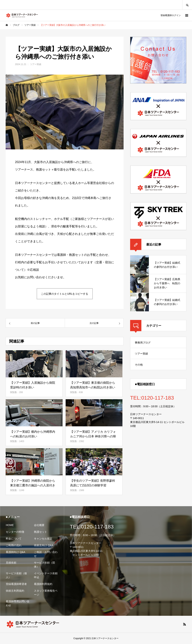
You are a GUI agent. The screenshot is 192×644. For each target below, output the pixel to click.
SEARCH (187, 5)
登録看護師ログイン (171, 15)
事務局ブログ (143, 343)
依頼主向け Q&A (44, 545)
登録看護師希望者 (16, 584)
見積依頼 (11, 563)
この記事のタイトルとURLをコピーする (64, 294)
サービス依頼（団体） (44, 565)
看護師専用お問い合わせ (18, 603)
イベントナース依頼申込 (46, 575)
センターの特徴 (15, 532)
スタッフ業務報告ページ (46, 593)
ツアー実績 (36, 64)
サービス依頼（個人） (16, 575)
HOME (10, 525)
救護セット (40, 532)
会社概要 (39, 525)
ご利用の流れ (14, 545)
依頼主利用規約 (15, 591)
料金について (14, 539)
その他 (139, 365)
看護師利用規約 (43, 584)
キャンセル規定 (43, 539)
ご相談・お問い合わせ (46, 554)
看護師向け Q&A (15, 552)
